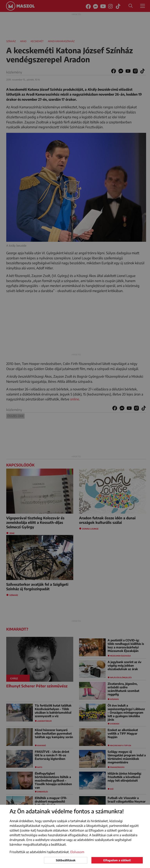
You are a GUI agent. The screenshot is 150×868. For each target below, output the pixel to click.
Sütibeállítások (66, 860)
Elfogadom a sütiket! (117, 860)
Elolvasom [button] (77, 852)
